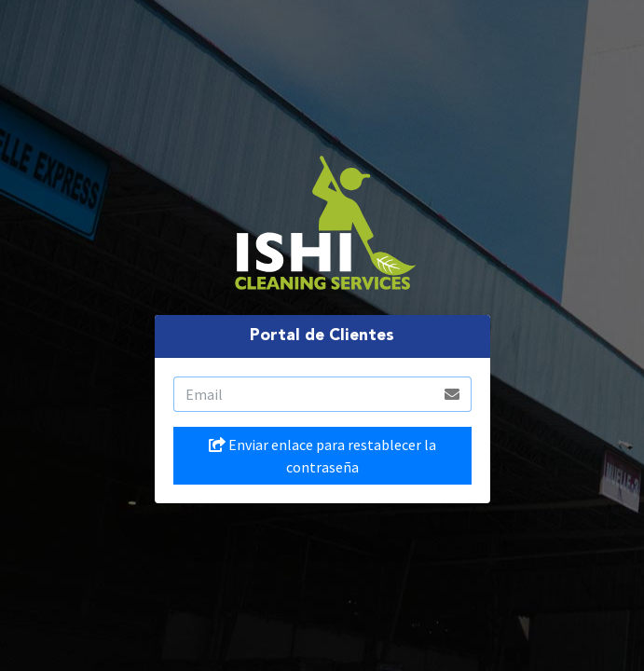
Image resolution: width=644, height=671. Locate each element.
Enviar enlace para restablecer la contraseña (322, 456)
